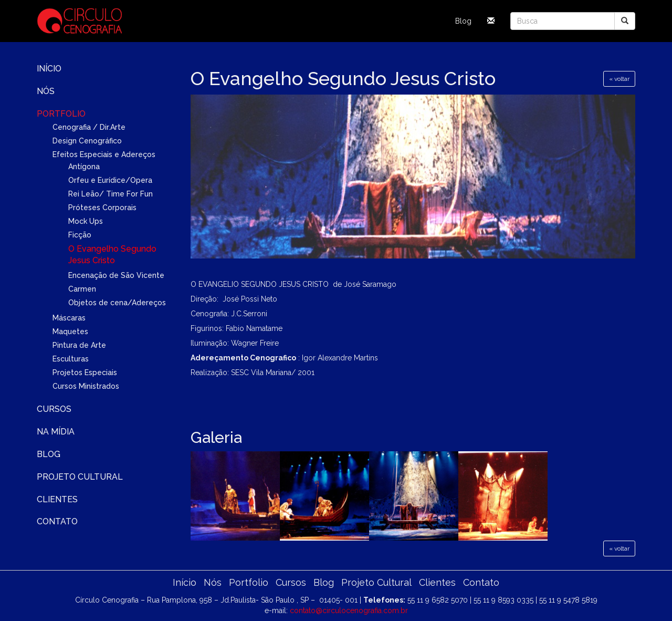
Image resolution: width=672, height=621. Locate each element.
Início (49, 69)
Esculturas (71, 359)
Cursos (54, 409)
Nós (46, 91)
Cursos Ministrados (86, 386)
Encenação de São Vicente (116, 275)
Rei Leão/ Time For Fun (111, 194)
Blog (463, 21)
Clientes (57, 499)
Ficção (80, 235)
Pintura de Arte (79, 345)
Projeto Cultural (80, 477)
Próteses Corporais (102, 208)
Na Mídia (56, 432)
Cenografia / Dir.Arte (89, 127)
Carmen (82, 289)
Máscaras (69, 318)
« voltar (619, 79)
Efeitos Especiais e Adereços (104, 154)
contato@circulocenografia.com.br (349, 610)
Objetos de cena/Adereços (117, 303)
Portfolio (61, 114)
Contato (57, 521)
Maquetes (70, 332)
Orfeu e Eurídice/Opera (110, 180)
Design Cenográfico (87, 141)
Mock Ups (86, 221)
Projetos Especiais (85, 372)
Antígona (84, 167)
